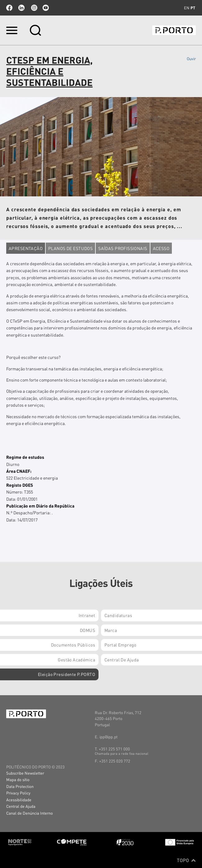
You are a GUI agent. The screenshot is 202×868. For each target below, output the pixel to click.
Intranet (87, 615)
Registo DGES (20, 485)
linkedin (21, 8)
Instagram (34, 8)
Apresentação (26, 248)
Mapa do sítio (18, 779)
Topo (186, 860)
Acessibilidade (19, 800)
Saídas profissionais (123, 248)
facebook (9, 8)
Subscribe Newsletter (25, 773)
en (187, 8)
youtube (46, 8)
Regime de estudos (25, 457)
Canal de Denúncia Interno (30, 813)
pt (193, 8)
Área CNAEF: (19, 471)
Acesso (161, 248)
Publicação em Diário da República (40, 506)
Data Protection (20, 786)
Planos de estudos (70, 248)
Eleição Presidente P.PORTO (67, 674)
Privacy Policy (18, 793)
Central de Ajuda (21, 806)
